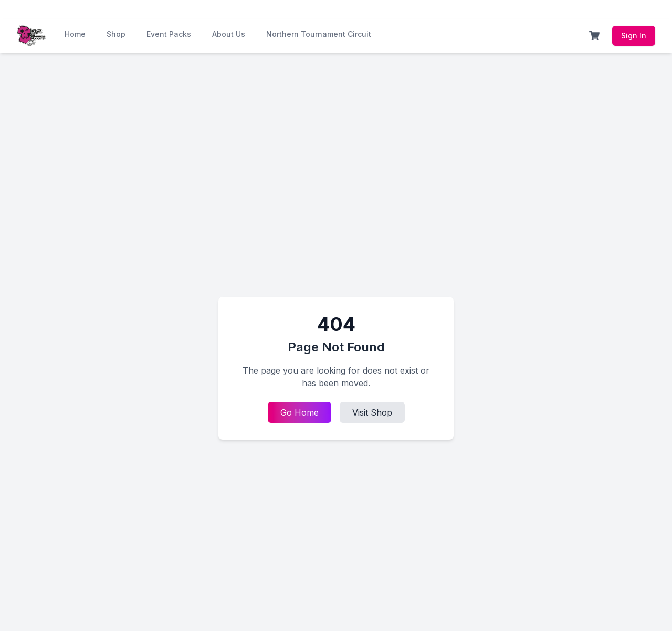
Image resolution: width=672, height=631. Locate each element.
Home (75, 34)
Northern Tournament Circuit (319, 34)
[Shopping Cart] (594, 36)
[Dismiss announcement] (659, 9)
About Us (229, 34)
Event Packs (169, 34)
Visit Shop (372, 412)
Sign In (634, 35)
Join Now (278, 9)
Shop (116, 34)
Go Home (300, 412)
